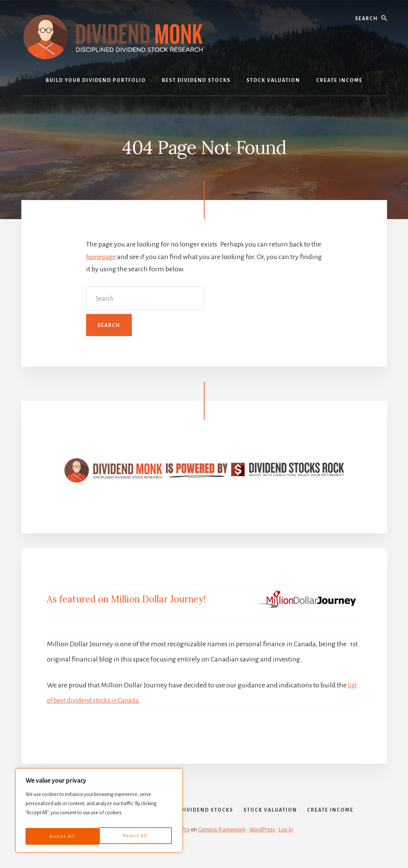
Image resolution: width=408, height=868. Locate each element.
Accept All (136, 836)
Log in (286, 842)
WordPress (262, 842)
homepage (102, 257)
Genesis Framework (222, 842)
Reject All (61, 836)
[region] (99, 813)
